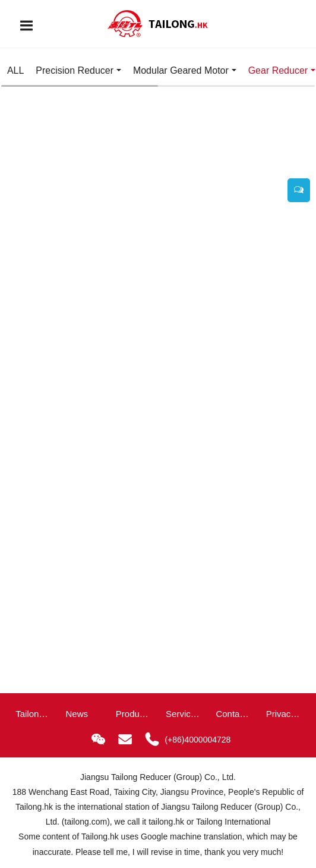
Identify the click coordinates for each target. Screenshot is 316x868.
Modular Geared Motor (181, 70)
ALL (15, 70)
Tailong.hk (34, 807)
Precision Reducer (75, 70)
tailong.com (86, 822)
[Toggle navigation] (27, 26)
